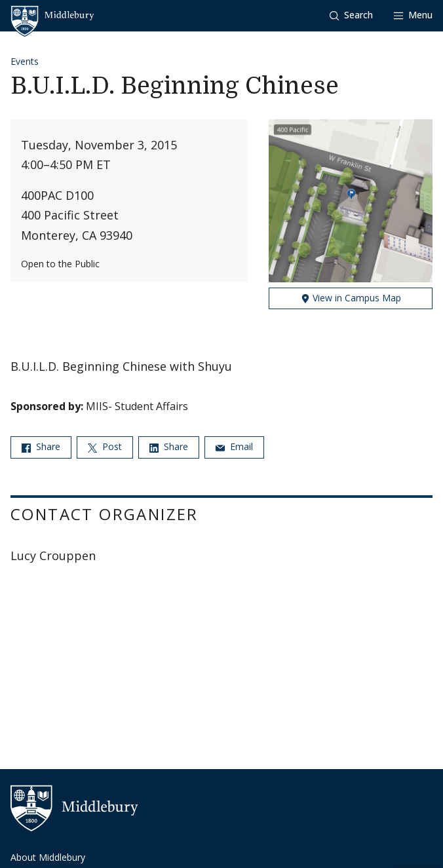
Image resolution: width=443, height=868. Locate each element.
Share (41, 446)
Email (234, 446)
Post (105, 446)
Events (25, 61)
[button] (351, 15)
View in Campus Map (351, 298)
